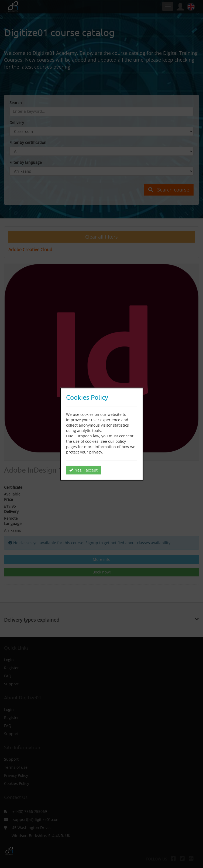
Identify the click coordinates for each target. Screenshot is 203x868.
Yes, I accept (83, 470)
